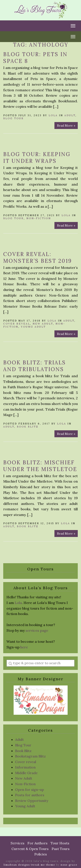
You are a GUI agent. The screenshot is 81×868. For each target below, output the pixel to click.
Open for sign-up (29, 790)
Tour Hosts (60, 843)
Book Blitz (28, 427)
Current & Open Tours (30, 849)
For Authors (37, 843)
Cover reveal (17, 324)
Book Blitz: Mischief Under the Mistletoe (40, 466)
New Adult (43, 324)
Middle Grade (26, 773)
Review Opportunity (32, 801)
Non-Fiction (39, 218)
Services (17, 843)
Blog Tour (13, 118)
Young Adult (33, 327)
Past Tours (61, 849)
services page (37, 630)
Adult (70, 115)
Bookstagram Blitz (30, 756)
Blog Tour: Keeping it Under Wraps (37, 158)
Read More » (66, 126)
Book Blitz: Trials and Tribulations (35, 366)
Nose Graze (69, 865)
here (24, 647)
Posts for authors (30, 795)
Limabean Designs (17, 865)
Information (25, 767)
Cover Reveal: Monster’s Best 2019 (38, 258)
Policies (41, 854)
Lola (53, 115)
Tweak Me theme (43, 865)
